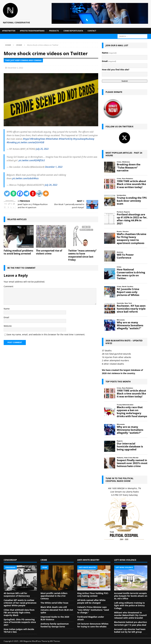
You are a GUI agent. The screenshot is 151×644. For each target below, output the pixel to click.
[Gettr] (33, 194)
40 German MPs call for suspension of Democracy (17, 595)
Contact (92, 31)
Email (6, 317)
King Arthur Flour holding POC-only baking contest (93, 595)
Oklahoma (126, 162)
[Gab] (13, 194)
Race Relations (128, 179)
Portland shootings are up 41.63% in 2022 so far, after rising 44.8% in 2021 (132, 219)
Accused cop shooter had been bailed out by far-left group (130, 631)
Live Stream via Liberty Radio (125, 492)
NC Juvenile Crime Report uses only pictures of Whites (128, 292)
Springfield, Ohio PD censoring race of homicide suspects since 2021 (20, 622)
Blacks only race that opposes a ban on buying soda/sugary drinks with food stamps (132, 412)
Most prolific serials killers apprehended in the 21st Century (54, 596)
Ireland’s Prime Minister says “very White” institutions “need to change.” (93, 610)
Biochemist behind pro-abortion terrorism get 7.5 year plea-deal (131, 623)
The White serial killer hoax (54, 603)
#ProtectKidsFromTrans (32, 31)
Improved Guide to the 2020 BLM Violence (55, 618)
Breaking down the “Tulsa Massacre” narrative (129, 167)
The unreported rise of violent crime (49, 252)
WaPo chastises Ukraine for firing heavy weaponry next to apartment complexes (132, 239)
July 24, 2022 (51, 185)
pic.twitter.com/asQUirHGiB (31, 142)
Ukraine (126, 232)
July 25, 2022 (42, 149)
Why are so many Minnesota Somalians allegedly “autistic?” (130, 325)
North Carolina (128, 287)
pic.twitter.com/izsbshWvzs (25, 178)
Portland (120, 212)
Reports (127, 212)
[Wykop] (39, 194)
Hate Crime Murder (131, 458)
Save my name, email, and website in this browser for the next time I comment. (46, 334)
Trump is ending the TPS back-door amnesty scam (132, 201)
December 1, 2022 (54, 167)
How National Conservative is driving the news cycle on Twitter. (131, 274)
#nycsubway (79, 139)
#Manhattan (52, 139)
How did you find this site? (116, 70)
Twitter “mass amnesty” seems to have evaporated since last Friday (82, 255)
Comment (8, 286)
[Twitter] (7, 194)
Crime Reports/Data (73, 31)
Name (7, 309)
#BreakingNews (38, 139)
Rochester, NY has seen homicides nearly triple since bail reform (131, 309)
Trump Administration (125, 405)
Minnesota (121, 320)
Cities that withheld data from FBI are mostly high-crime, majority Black (19, 613)
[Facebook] (20, 194)
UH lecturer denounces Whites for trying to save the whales (93, 625)
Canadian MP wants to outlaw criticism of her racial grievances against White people (20, 603)
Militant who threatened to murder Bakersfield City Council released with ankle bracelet (130, 615)
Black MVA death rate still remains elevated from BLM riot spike (57, 610)
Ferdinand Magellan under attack (91, 618)
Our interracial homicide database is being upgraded (130, 446)
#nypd (26, 139)
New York (128, 303)
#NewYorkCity (66, 139)
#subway (90, 139)
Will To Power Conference (125, 256)
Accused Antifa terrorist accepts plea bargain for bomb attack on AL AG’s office (131, 596)
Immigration (121, 195)
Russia (119, 232)
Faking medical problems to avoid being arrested (18, 252)
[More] (46, 194)
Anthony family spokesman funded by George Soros (55, 625)
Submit (125, 81)
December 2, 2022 (15, 68)
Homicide (120, 303)
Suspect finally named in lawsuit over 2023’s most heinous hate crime (132, 463)
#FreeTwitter (9, 31)
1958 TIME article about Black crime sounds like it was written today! (131, 184)
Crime (119, 162)
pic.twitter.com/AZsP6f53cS (32, 160)
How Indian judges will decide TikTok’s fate (19, 631)
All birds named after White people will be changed (91, 601)
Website (8, 326)
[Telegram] (26, 194)
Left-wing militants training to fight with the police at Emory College (129, 605)
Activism (120, 252)
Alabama (120, 458)
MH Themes (55, 641)
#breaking (12, 142)
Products (54, 31)
